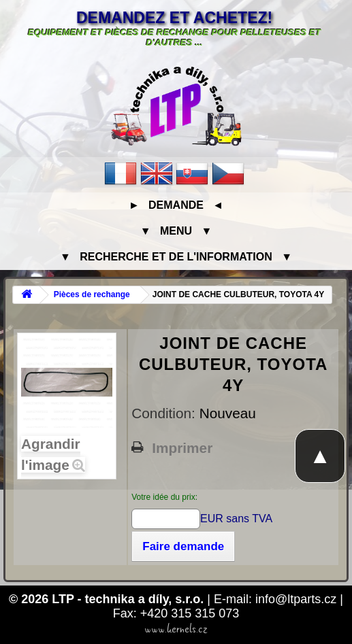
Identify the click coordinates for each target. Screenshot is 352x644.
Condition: (165, 413)
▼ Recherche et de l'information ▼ (176, 257)
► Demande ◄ (176, 205)
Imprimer (182, 448)
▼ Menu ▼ (176, 231)
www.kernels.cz (176, 629)
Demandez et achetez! (174, 18)
